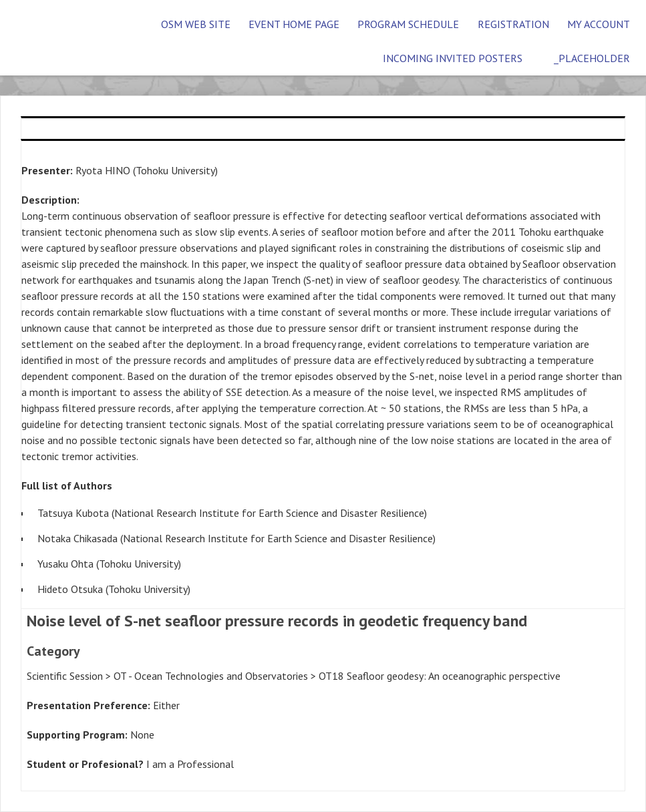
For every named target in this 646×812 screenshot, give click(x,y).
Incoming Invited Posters (453, 58)
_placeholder (592, 58)
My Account (599, 24)
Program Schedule (408, 24)
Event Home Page (294, 24)
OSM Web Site (196, 24)
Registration (513, 24)
